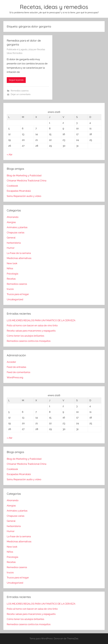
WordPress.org (15, 377)
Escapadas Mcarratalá (19, 191)
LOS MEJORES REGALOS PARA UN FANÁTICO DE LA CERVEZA (41, 320)
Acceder (11, 362)
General (11, 238)
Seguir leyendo (16, 80)
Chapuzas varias (16, 233)
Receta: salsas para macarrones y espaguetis (31, 331)
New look (12, 263)
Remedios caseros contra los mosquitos (29, 341)
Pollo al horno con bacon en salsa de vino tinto (32, 325)
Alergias (11, 222)
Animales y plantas (17, 227)
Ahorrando (13, 217)
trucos (10, 289)
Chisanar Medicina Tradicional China (27, 181)
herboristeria (14, 243)
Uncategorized (15, 299)
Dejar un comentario (21, 94)
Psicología (12, 274)
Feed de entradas (16, 367)
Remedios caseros (20, 91)
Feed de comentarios (18, 372)
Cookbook (12, 186)
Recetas (11, 279)
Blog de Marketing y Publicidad (24, 175)
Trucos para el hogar (18, 294)
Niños (10, 268)
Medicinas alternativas (19, 258)
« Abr (10, 154)
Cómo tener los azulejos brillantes (25, 336)
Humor (11, 248)
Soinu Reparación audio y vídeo (24, 196)
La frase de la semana (19, 253)
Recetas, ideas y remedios (54, 7)
